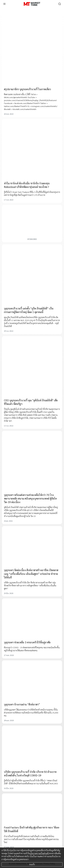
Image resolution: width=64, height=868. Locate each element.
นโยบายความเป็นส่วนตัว (39, 853)
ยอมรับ (32, 864)
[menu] (4, 4)
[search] (60, 4)
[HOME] (32, 4)
